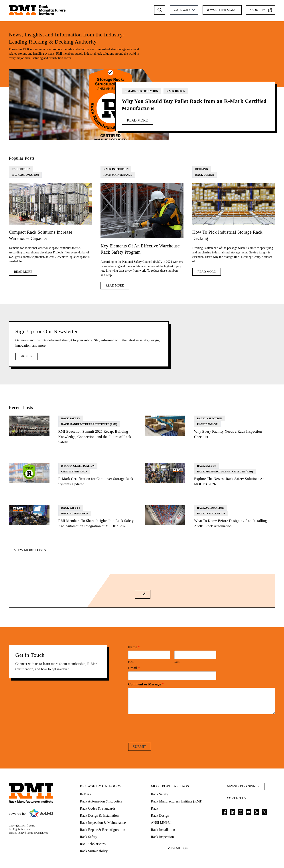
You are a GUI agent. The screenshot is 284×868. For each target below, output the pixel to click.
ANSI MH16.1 (161, 823)
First (131, 662)
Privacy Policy (17, 833)
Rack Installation (211, 514)
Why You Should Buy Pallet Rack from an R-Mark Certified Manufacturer (194, 105)
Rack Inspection (116, 169)
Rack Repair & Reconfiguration (103, 830)
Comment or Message (146, 684)
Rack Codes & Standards (98, 808)
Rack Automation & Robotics (101, 801)
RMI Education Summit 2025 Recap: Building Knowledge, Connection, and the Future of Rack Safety (95, 437)
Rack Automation (25, 175)
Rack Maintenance (118, 175)
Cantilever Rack (74, 472)
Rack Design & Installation (99, 815)
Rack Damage (207, 424)
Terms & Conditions (37, 833)
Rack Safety (71, 418)
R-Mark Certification (141, 91)
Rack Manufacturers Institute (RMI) (89, 424)
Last (177, 662)
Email (134, 668)
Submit (140, 747)
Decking (202, 169)
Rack (155, 808)
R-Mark (86, 794)
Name (134, 647)
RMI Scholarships (93, 844)
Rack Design (176, 91)
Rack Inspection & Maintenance (103, 823)
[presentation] (162, 735)
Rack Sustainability (94, 851)
